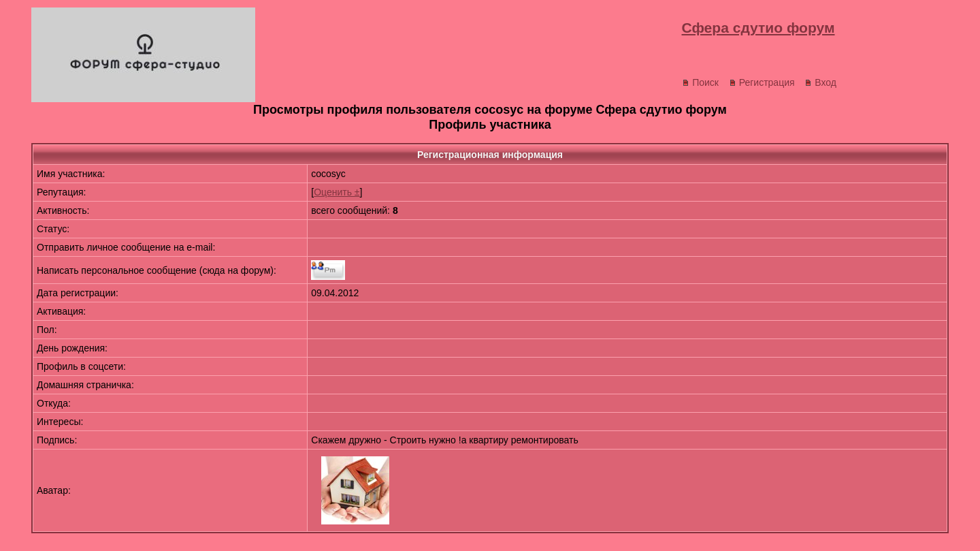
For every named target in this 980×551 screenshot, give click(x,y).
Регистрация (762, 82)
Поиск (700, 82)
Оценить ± (337, 192)
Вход (820, 82)
